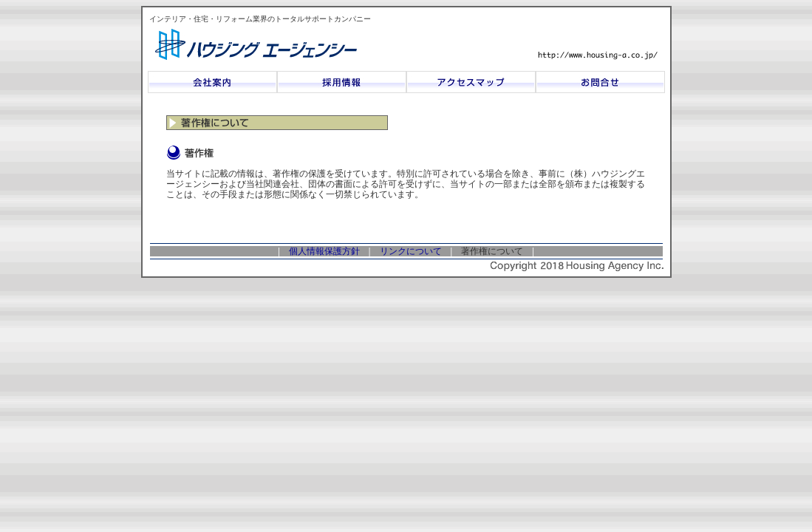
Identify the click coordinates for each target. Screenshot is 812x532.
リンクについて (411, 251)
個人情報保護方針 (324, 251)
